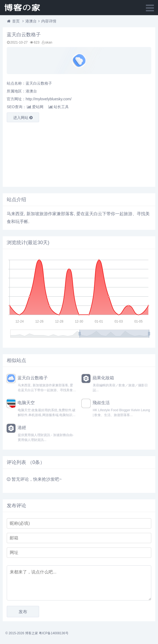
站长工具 (59, 107)
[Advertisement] (58, 153)
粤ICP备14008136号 (54, 633)
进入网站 (23, 118)
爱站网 (35, 107)
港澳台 (31, 21)
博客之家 (32, 633)
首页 (16, 21)
